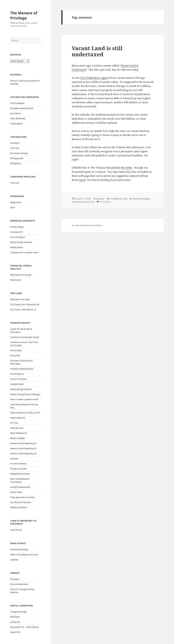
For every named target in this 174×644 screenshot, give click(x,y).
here (82, 180)
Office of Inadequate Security (24, 555)
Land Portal (16, 530)
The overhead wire (19, 584)
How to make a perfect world (24, 399)
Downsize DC (16, 232)
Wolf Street (16, 280)
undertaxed (77, 202)
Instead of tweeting (19, 549)
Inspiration (16, 202)
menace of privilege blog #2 (23, 448)
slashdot (14, 560)
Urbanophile (16, 124)
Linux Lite (15, 622)
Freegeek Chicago (19, 612)
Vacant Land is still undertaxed (97, 51)
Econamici (15, 356)
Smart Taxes (16, 492)
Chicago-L (15, 143)
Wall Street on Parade (21, 275)
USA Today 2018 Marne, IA (23, 310)
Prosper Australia (19, 469)
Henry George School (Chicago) (25, 394)
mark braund (17, 428)
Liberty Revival (18, 418)
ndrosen (14, 459)
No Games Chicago (19, 153)
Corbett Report (17, 227)
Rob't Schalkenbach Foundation (20, 480)
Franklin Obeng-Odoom (22, 108)
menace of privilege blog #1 (23, 443)
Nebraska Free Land (20, 299)
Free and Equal (18, 237)
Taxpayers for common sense (24, 252)
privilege (146, 199)
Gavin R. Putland (18, 379)
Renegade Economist (20, 474)
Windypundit (17, 158)
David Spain (16, 350)
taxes (125, 199)
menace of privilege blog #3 (23, 454)
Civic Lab (15, 148)
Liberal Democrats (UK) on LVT (25, 413)
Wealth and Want (19, 507)
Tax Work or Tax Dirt (21, 502)
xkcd (12, 207)
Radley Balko (17, 247)
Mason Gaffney (18, 438)
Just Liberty (16, 113)
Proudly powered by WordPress (87, 225)
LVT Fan (14, 423)
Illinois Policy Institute (21, 242)
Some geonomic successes (22, 497)
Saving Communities (20, 487)
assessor (137, 199)
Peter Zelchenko (18, 119)
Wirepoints (16, 163)
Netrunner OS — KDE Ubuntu (25, 627)
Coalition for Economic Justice (25, 337)
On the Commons (18, 464)
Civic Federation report (94, 78)
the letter (127, 168)
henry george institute (21, 389)
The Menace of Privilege (24, 15)
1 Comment (105, 202)
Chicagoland (115, 199)
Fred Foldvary (17, 374)
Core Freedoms (17, 103)
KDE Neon (15, 617)
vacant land (89, 202)
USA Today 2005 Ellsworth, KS (25, 304)
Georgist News (17, 384)
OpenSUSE (15, 632)
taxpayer (100, 199)
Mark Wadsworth (19, 433)
